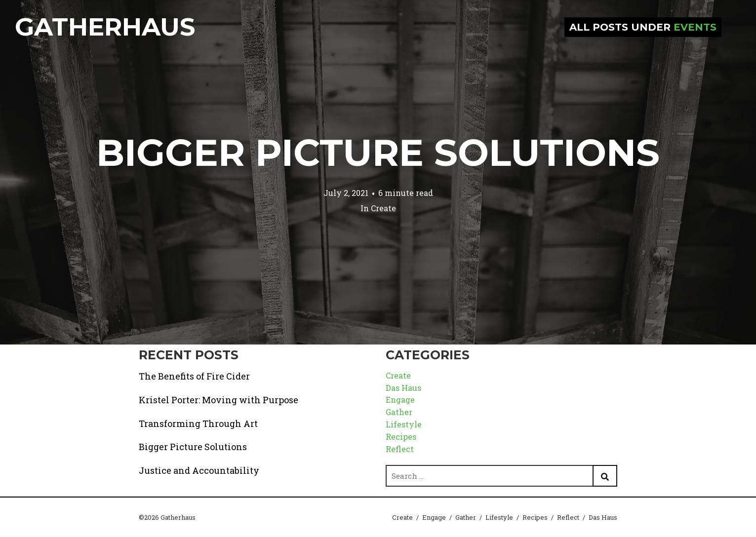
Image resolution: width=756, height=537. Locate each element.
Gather (399, 412)
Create (383, 208)
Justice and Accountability (199, 470)
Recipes (401, 437)
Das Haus (403, 388)
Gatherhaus (105, 27)
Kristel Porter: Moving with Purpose (219, 400)
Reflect (400, 449)
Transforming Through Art (198, 423)
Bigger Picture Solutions (378, 153)
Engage (400, 400)
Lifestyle (404, 424)
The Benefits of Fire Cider (194, 376)
